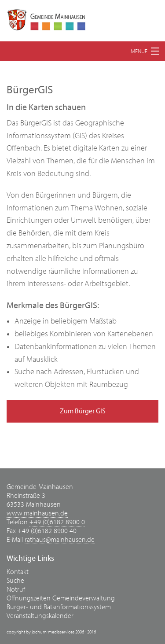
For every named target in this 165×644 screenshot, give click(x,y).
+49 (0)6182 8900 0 (57, 522)
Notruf (16, 589)
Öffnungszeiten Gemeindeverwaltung (61, 598)
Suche (15, 581)
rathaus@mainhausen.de (60, 540)
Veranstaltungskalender (40, 616)
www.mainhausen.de (37, 513)
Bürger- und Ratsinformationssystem (59, 607)
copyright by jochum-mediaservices (40, 632)
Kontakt (18, 572)
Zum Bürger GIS (83, 411)
